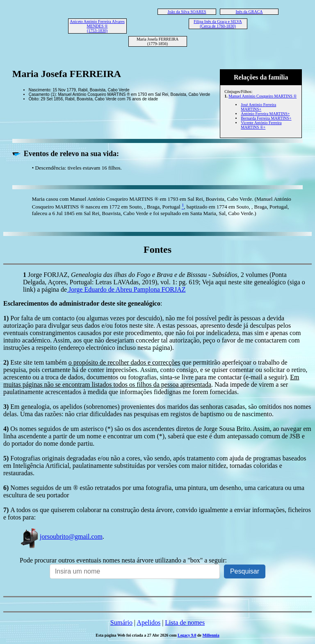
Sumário (121, 622)
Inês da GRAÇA (249, 12)
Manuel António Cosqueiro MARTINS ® (262, 96)
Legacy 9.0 (187, 635)
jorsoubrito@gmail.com (61, 536)
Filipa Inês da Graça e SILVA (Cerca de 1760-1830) (218, 24)
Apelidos (148, 622)
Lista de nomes (185, 622)
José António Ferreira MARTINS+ (258, 107)
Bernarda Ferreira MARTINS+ (266, 118)
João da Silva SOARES (187, 12)
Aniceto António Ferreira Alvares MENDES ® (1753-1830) (97, 26)
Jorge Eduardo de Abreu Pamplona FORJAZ (126, 289)
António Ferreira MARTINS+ (265, 114)
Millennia (211, 635)
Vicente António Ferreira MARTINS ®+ (261, 125)
